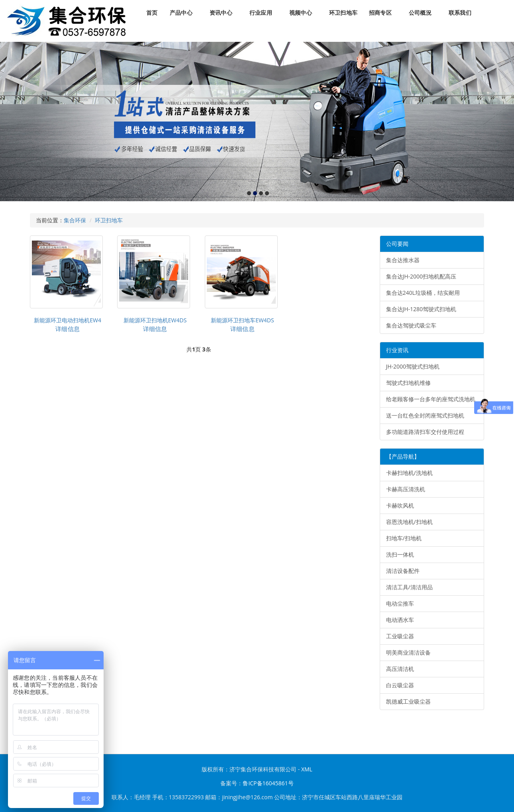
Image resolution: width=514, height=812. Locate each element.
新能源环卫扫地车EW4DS (242, 320)
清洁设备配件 (403, 571)
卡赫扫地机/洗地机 (409, 473)
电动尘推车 (400, 603)
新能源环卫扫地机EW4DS (155, 320)
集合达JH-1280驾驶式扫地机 (421, 309)
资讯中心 (221, 13)
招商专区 (380, 13)
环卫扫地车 (343, 13)
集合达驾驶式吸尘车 (411, 325)
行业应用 (261, 13)
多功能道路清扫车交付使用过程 (425, 432)
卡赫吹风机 (400, 505)
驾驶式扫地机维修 (408, 383)
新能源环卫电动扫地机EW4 (68, 320)
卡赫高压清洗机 (406, 489)
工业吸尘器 (400, 636)
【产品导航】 (403, 456)
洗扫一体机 (400, 554)
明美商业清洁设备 (408, 652)
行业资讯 (397, 350)
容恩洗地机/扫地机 (409, 522)
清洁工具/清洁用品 (409, 587)
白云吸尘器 (400, 685)
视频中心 (301, 13)
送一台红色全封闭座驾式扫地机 (425, 415)
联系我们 (460, 13)
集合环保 (75, 220)
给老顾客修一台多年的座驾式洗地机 (431, 399)
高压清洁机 (400, 669)
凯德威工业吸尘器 (408, 701)
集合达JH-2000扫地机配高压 (421, 276)
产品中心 (181, 13)
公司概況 (420, 13)
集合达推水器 (403, 260)
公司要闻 (397, 244)
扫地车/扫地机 (404, 538)
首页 (152, 13)
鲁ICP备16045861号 (268, 783)
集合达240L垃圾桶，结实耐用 (423, 293)
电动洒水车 (400, 620)
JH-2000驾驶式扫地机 (413, 366)
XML (307, 769)
